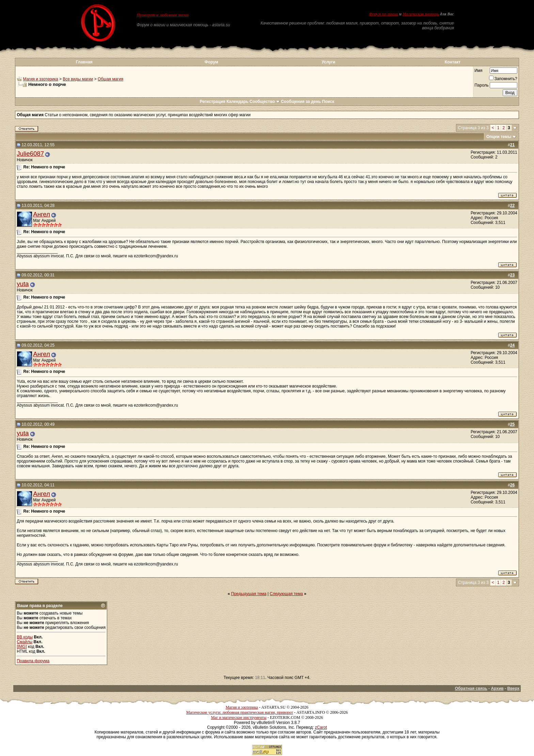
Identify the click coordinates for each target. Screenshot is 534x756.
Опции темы (499, 137)
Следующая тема (286, 594)
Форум (211, 62)
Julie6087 (30, 154)
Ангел (42, 214)
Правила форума (33, 661)
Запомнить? (503, 79)
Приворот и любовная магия (163, 15)
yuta (23, 284)
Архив (497, 689)
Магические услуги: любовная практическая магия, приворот (240, 712)
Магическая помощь (421, 14)
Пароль (482, 85)
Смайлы (25, 642)
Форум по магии (383, 14)
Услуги (329, 62)
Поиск (328, 102)
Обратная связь (471, 689)
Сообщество (265, 102)
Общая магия (111, 79)
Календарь (238, 102)
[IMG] (22, 647)
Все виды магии (78, 79)
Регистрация (212, 102)
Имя (478, 71)
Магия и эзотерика (41, 79)
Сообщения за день (301, 102)
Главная (84, 62)
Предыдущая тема (249, 594)
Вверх (513, 689)
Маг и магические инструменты (239, 717)
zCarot (321, 727)
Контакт (453, 62)
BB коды (25, 637)
